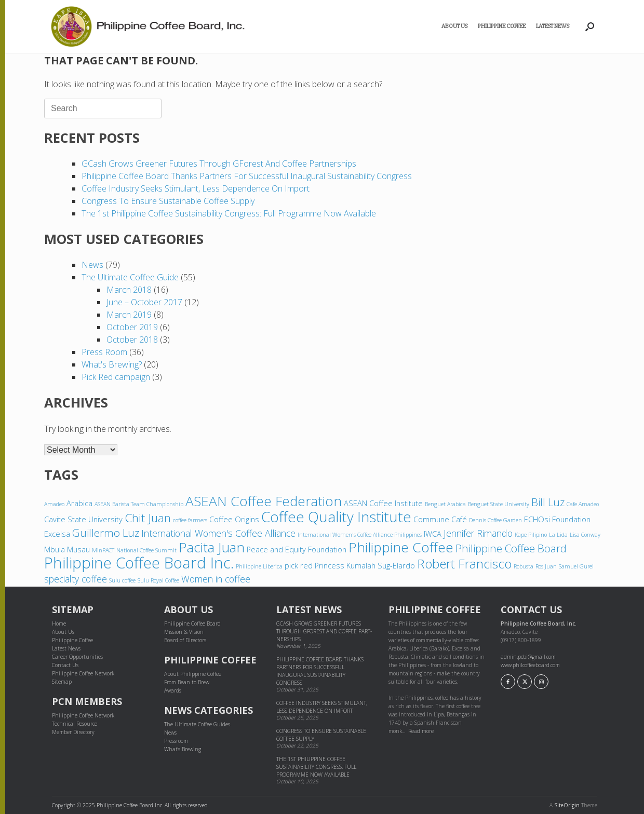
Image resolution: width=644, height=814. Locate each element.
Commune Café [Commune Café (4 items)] (440, 519)
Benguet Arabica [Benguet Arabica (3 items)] (445, 504)
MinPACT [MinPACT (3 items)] (103, 550)
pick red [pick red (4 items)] (299, 565)
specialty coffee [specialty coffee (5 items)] (76, 579)
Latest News (553, 26)
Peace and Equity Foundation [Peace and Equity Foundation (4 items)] (297, 549)
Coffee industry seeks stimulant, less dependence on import (196, 188)
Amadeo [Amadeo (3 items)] (54, 504)
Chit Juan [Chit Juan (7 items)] (148, 518)
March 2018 (129, 290)
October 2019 (132, 327)
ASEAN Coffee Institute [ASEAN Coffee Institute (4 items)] (383, 503)
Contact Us (65, 665)
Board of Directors (185, 640)
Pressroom (176, 741)
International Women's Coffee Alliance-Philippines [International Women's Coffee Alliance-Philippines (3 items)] (360, 535)
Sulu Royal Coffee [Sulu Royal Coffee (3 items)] (158, 580)
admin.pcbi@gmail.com (528, 657)
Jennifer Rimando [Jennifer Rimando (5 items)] (478, 533)
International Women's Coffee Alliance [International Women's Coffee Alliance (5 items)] (218, 533)
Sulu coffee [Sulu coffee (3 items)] (122, 580)
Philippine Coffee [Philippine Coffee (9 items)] (401, 547)
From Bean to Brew (187, 682)
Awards (173, 690)
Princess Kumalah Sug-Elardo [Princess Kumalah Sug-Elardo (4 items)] (365, 565)
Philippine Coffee (502, 26)
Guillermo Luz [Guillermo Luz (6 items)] (106, 533)
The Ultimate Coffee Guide (130, 277)
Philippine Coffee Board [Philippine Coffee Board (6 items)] (511, 548)
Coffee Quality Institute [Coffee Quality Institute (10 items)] (336, 517)
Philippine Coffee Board (192, 623)
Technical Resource (75, 724)
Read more (421, 731)
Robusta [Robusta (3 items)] (524, 566)
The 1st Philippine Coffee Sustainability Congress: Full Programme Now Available (229, 213)
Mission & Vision (184, 632)
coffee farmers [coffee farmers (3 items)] (190, 520)
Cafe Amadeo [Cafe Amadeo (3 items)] (583, 504)
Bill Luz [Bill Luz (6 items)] (548, 502)
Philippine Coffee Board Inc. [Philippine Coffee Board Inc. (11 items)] (139, 563)
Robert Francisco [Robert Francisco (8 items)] (464, 564)
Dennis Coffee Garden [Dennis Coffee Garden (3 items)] (495, 520)
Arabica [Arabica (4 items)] (79, 503)
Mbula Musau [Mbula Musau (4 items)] (67, 549)
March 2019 (129, 315)
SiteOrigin (567, 805)
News (92, 265)
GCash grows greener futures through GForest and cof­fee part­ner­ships (219, 164)
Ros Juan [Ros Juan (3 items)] (546, 566)
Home (59, 623)
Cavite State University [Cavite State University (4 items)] (83, 519)
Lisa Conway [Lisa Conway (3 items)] (585, 535)
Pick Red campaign (116, 377)
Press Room (104, 352)
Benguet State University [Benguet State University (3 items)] (499, 504)
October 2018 (132, 340)
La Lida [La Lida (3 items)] (558, 535)
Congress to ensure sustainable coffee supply (168, 201)
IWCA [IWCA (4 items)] (433, 534)
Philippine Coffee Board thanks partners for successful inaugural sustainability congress (248, 176)
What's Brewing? (112, 364)
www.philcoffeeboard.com (530, 665)
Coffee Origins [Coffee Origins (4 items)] (234, 519)
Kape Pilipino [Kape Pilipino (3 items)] (531, 535)
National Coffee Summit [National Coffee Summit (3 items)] (146, 550)
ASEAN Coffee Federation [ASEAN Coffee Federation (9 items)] (264, 501)
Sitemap (62, 682)
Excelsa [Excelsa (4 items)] (57, 534)
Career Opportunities (77, 657)
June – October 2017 (144, 302)
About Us (454, 26)
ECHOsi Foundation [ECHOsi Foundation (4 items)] (557, 519)
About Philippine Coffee (193, 674)
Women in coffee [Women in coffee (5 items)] (216, 579)
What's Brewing (183, 749)
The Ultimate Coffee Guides (197, 724)
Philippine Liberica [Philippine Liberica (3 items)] (259, 566)
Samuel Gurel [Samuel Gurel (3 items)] (576, 566)
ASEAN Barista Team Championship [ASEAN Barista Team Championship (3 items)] (139, 504)
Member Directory (73, 732)
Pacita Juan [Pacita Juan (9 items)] (212, 547)
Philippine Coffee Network (83, 673)
